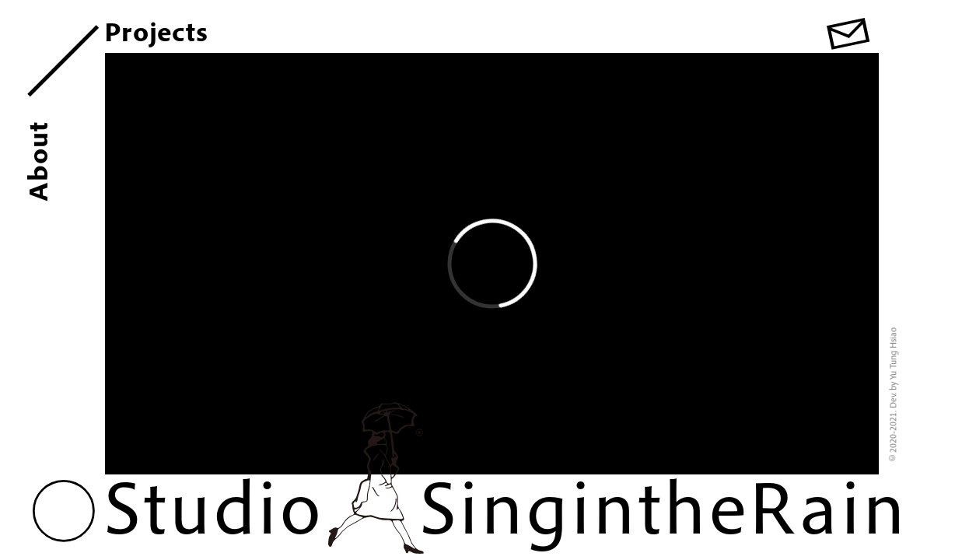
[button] (64, 511)
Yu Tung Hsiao (892, 353)
